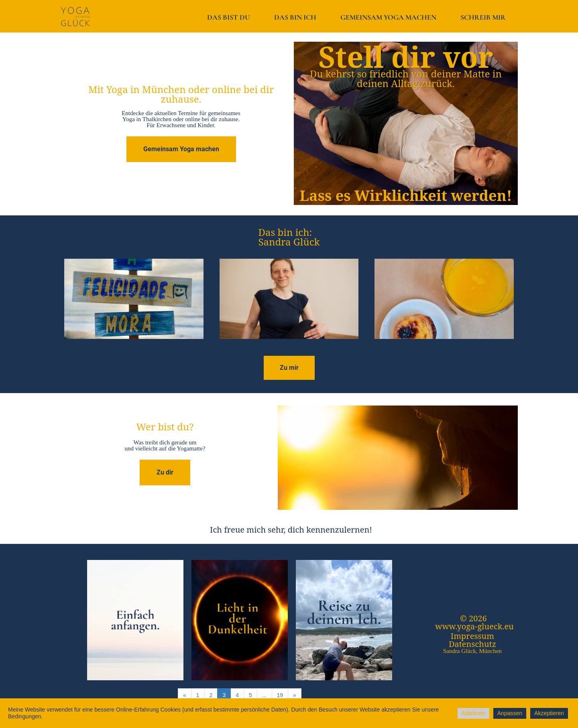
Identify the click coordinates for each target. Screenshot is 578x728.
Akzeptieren (549, 713)
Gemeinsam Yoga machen (388, 17)
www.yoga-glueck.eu (474, 626)
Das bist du (229, 17)
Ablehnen (473, 713)
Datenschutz (472, 644)
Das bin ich (295, 17)
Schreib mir (483, 17)
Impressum (472, 636)
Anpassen (510, 713)
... (265, 695)
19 (280, 695)
